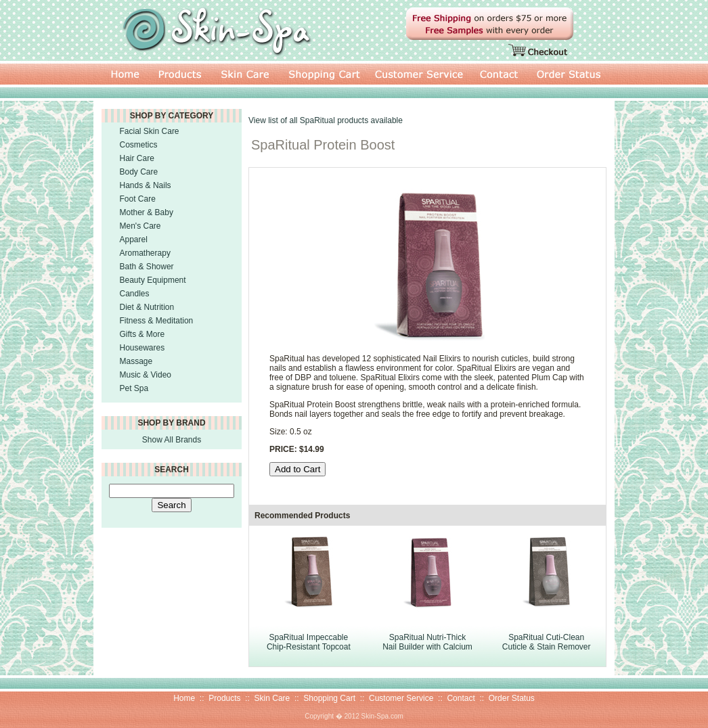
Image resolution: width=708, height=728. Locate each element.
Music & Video (146, 375)
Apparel (134, 240)
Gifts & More (142, 334)
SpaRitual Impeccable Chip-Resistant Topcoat (309, 642)
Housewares (142, 348)
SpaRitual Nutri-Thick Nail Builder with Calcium (427, 642)
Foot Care (138, 199)
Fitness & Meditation (157, 321)
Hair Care (137, 158)
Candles (135, 294)
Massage (136, 361)
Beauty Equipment (153, 280)
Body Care (139, 172)
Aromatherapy (145, 253)
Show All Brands (172, 440)
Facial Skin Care (150, 131)
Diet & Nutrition (147, 307)
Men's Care (140, 226)
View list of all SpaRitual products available (326, 120)
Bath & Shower (147, 267)
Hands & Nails (146, 185)
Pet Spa (134, 388)
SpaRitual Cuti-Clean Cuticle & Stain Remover (547, 642)
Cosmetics (139, 145)
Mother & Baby (147, 212)
